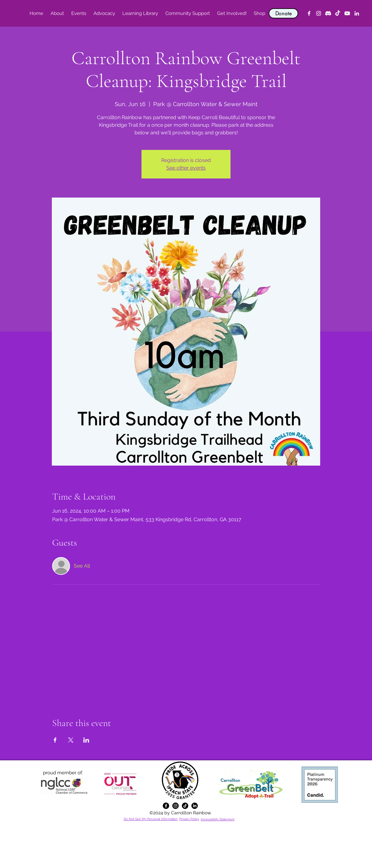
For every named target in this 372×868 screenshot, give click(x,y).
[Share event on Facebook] (55, 740)
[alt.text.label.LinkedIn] (357, 13)
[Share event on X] (71, 740)
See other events (186, 168)
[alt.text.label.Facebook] (309, 13)
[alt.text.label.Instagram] (319, 13)
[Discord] (328, 13)
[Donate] (283, 13)
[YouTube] (347, 13)
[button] (57, 13)
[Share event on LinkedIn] (86, 740)
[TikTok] (338, 13)
